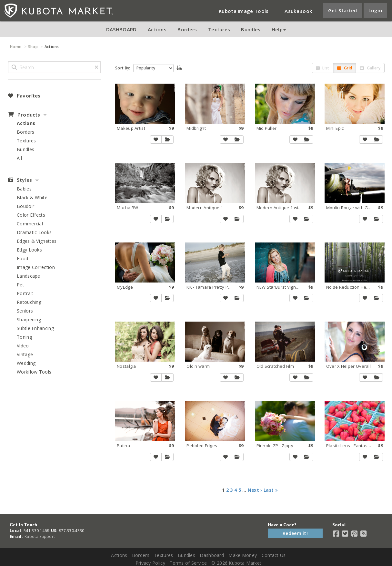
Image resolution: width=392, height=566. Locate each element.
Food (22, 258)
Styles (20, 180)
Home (16, 47)
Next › (255, 490)
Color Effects (31, 215)
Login (375, 10)
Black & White (32, 197)
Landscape (29, 276)
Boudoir (25, 206)
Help (279, 29)
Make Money (243, 555)
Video (23, 346)
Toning (24, 337)
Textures (219, 29)
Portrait (25, 293)
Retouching (29, 302)
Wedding (26, 363)
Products (24, 115)
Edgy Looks (29, 250)
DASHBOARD (121, 29)
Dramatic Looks (34, 232)
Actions (157, 29)
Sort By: (123, 68)
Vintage (25, 354)
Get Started (342, 10)
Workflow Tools (34, 372)
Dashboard (212, 555)
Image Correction (36, 267)
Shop (33, 47)
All (19, 158)
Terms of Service (188, 563)
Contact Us (274, 555)
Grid (345, 68)
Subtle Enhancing (35, 328)
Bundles (251, 29)
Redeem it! (295, 533)
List (323, 68)
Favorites (24, 96)
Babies (24, 189)
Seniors (25, 311)
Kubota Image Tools (244, 11)
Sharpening (29, 319)
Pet (20, 285)
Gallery (370, 68)
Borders (187, 29)
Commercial (30, 224)
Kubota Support (40, 536)
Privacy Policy (150, 563)
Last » (271, 490)
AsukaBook (298, 11)
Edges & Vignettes (37, 241)
